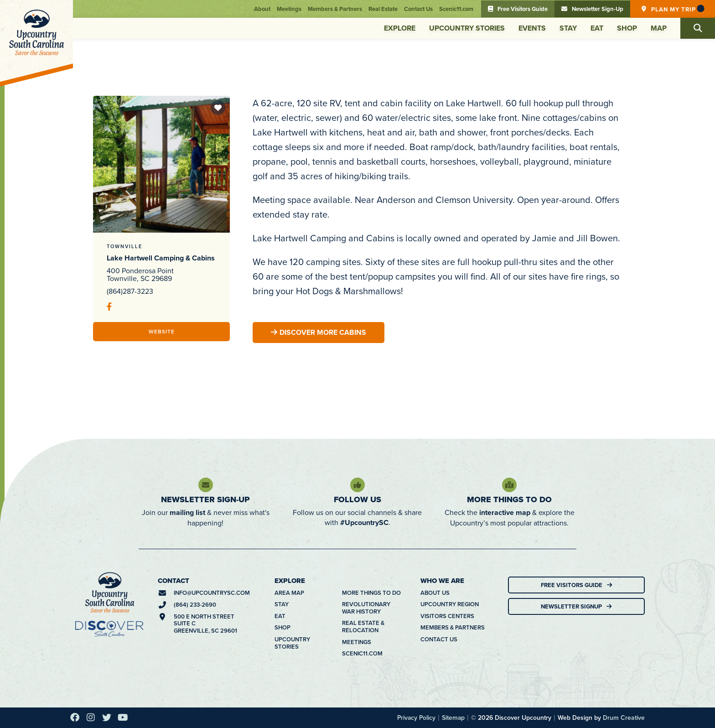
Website (162, 331)
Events (532, 28)
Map (659, 28)
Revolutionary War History (366, 608)
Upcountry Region (450, 604)
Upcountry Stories (467, 28)
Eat (597, 28)
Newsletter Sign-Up (205, 499)
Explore (400, 28)
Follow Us (357, 499)
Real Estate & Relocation (363, 627)
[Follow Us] (357, 485)
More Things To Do (509, 499)
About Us (435, 593)
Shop (627, 28)
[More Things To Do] (509, 485)
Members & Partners (335, 9)
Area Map (289, 593)
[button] (698, 28)
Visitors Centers (447, 616)
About (262, 9)
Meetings (289, 9)
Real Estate (383, 9)
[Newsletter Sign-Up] (206, 485)
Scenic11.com (456, 9)
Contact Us (418, 9)
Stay (568, 28)
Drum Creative (624, 718)
